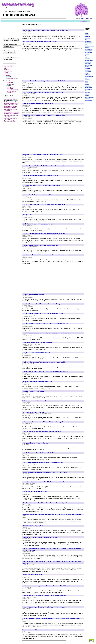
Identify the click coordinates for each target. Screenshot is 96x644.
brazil (7, 72)
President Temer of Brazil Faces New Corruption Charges (42, 304)
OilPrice (86, 73)
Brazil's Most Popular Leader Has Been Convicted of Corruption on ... (46, 372)
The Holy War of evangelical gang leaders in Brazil (40, 42)
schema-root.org (9, 66)
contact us (83, 21)
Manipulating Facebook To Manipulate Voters (38, 224)
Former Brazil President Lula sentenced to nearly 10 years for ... (45, 472)
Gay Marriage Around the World (33, 412)
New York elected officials (11, 114)
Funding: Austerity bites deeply (33, 391)
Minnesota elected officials (12, 112)
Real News (87, 80)
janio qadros (10, 87)
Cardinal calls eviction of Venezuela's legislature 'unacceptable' (44, 362)
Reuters (86, 81)
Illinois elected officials (11, 106)
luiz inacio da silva (13, 78)
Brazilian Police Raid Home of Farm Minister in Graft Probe (43, 314)
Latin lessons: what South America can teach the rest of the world (45, 30)
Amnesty (87, 35)
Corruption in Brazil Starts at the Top (35, 443)
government (9, 74)
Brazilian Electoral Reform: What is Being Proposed (40, 245)
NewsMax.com (88, 72)
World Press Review (89, 97)
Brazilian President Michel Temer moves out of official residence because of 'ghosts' (52, 618)
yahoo (88, 19)
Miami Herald (88, 64)
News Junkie (87, 70)
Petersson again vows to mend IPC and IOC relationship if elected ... (46, 422)
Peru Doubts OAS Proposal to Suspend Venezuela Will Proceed (44, 596)
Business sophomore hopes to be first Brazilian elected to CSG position (47, 586)
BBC (86, 40)
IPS (85, 56)
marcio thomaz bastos (13, 90)
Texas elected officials (10, 121)
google (83, 19)
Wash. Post (87, 92)
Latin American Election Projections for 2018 (38, 104)
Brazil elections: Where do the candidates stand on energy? (43, 92)
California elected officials (11, 102)
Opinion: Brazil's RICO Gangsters (34, 294)
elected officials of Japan (11, 105)
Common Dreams (88, 49)
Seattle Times (88, 86)
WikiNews (87, 96)
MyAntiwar (87, 67)
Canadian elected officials (11, 103)
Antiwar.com (87, 37)
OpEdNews (87, 75)
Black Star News (88, 43)
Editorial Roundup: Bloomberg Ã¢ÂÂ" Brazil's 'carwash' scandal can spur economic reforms (52, 562)
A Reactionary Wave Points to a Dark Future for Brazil (41, 185)
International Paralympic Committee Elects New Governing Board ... (46, 482)
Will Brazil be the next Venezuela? (34, 401)
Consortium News (89, 51)
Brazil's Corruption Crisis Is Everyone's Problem (39, 453)
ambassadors (10, 82)
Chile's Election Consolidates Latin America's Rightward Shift (44, 115)
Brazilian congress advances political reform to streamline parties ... (46, 323)
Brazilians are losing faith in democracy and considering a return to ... (47, 255)
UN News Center (88, 89)
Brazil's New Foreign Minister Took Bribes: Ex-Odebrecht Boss (44, 607)
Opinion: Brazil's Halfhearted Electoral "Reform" (39, 195)
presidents (10, 93)
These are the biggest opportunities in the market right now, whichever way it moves (52, 514)
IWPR (86, 57)
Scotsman (87, 84)
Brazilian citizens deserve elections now (36, 352)
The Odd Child (27, 214)
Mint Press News (88, 65)
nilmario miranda (11, 91)
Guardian (87, 54)
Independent (87, 59)
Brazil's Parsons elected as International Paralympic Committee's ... (46, 333)
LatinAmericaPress (89, 61)
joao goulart (10, 88)
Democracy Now (88, 53)
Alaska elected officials (11, 99)
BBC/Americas (88, 41)
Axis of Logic (88, 38)
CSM (86, 45)
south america (8, 71)
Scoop (86, 83)
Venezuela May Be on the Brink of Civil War (37, 381)
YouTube (92, 19)
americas (7, 69)
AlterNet (86, 33)
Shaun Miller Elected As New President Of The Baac (40, 537)
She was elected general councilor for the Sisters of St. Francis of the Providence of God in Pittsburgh (52, 549)
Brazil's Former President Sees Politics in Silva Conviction (43, 462)
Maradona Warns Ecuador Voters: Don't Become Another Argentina (45, 503)
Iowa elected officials (10, 108)
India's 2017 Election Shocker (33, 575)
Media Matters (88, 62)
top (91, 641)
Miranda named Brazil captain (33, 526)
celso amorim (11, 84)
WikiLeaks (87, 94)
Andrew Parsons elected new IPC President (37, 343)
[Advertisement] (38, 65)
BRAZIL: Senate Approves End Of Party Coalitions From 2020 (44, 205)
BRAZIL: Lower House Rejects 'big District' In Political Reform (44, 234)
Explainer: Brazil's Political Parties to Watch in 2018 (40, 176)
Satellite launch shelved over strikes (35, 492)
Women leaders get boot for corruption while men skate (42, 630)
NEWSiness (87, 69)
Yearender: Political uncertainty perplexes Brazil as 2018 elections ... (46, 81)
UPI (86, 91)
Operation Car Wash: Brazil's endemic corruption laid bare (43, 154)
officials (8, 75)
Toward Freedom (88, 88)
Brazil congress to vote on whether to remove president (42, 432)
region (5, 68)
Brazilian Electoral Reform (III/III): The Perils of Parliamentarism (44, 166)
